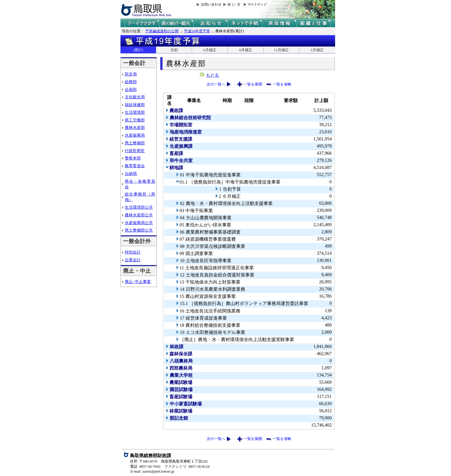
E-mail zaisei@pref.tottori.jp (152, 471)
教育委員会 (135, 166)
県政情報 (279, 23)
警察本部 (133, 158)
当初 (174, 50)
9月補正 (246, 50)
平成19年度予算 (197, 31)
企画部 (131, 89)
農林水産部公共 (139, 215)
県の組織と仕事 (314, 23)
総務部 (131, 82)
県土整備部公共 (139, 230)
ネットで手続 (245, 23)
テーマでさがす (142, 23)
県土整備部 (135, 143)
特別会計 (133, 252)
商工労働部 (135, 120)
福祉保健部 (135, 105)
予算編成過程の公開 (162, 31)
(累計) (138, 50)
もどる (212, 75)
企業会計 (133, 260)
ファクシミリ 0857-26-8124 (187, 466)
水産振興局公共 (139, 223)
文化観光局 (135, 97)
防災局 (131, 74)
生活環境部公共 (139, 207)
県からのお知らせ (211, 23)
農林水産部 (135, 128)
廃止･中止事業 (138, 282)
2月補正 (317, 50)
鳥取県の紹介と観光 (176, 23)
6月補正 (210, 50)
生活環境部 (135, 112)
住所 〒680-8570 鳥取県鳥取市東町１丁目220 (169, 461)
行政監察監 (135, 151)
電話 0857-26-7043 (145, 466)
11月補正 (281, 50)
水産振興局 (135, 135)
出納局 (131, 174)
